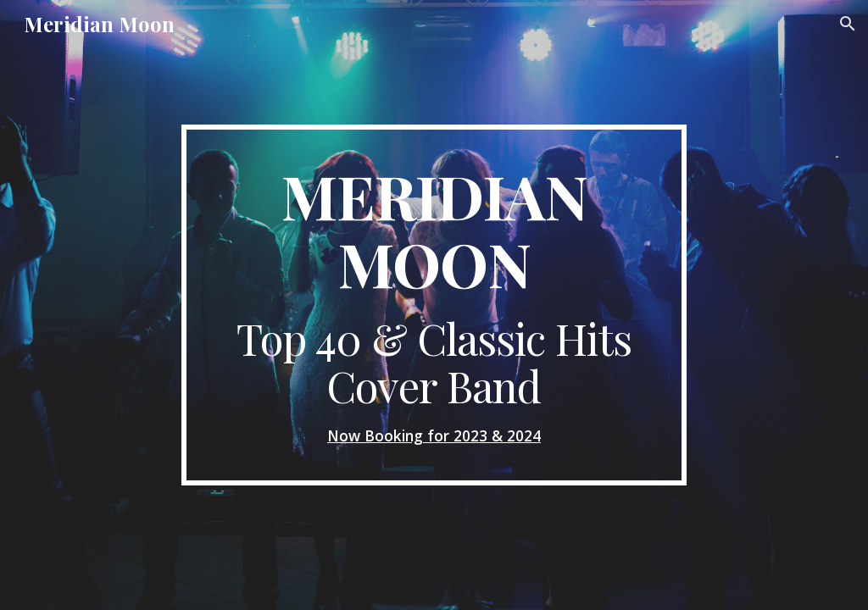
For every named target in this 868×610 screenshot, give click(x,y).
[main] (434, 305)
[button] (848, 24)
